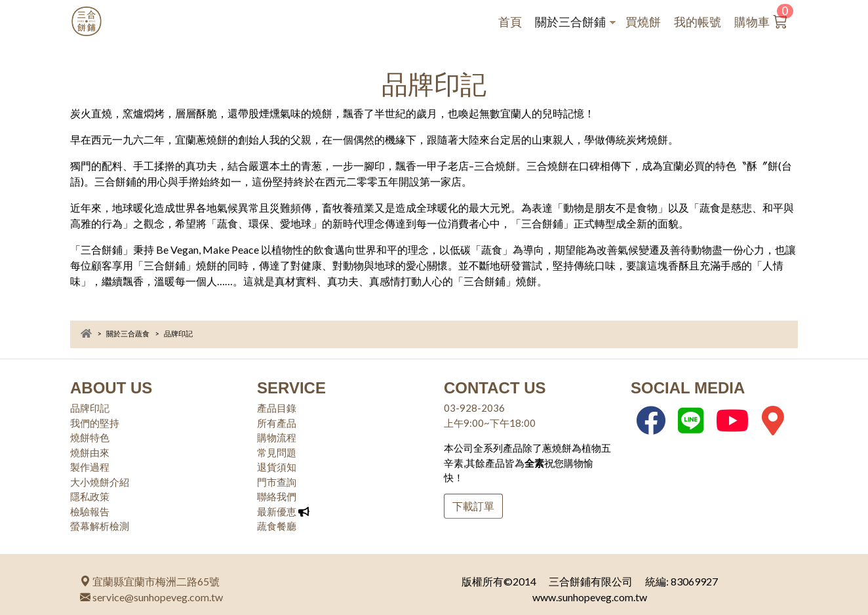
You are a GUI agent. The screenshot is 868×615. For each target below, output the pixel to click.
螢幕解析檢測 (100, 526)
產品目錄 (277, 408)
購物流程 (277, 437)
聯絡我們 (277, 496)
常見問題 (277, 452)
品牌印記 (90, 408)
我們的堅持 (95, 423)
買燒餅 (643, 22)
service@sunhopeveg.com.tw (151, 597)
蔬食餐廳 (277, 526)
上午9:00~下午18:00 (490, 423)
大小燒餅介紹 (100, 482)
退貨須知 (277, 467)
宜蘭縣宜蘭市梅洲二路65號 (150, 581)
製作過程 (90, 467)
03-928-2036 (474, 408)
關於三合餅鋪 (575, 24)
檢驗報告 (90, 511)
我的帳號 (698, 22)
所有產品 (277, 423)
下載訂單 (473, 506)
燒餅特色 (90, 437)
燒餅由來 (90, 452)
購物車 (768, 19)
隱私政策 (90, 496)
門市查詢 (277, 482)
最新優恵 (277, 511)
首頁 (510, 22)
